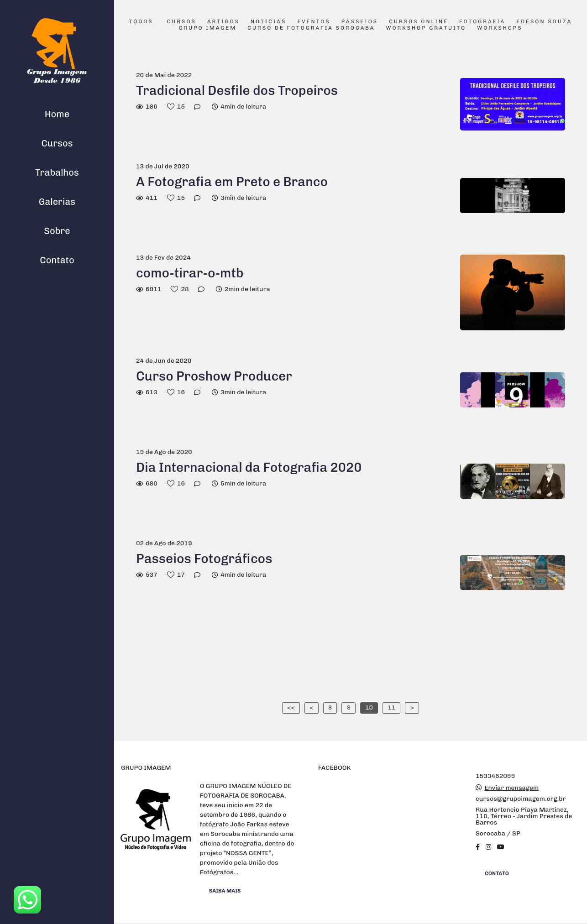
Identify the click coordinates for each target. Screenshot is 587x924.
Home (57, 114)
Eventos (314, 22)
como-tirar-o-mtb (190, 273)
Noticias (269, 22)
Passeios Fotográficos (204, 559)
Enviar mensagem (511, 788)
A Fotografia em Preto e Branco (232, 182)
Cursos (57, 143)
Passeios (360, 22)
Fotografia (482, 22)
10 (369, 707)
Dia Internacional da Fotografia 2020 (249, 467)
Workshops (500, 28)
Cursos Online (419, 22)
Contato (57, 260)
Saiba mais (225, 891)
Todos (141, 22)
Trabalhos (57, 172)
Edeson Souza (544, 22)
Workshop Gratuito (426, 28)
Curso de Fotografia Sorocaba (311, 28)
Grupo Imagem (207, 28)
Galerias (57, 202)
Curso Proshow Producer (214, 376)
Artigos (223, 22)
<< (291, 707)
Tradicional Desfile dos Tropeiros (237, 91)
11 (391, 707)
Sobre (57, 231)
